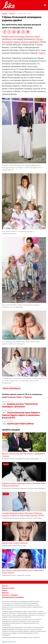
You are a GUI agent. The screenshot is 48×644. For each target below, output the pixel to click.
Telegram (28, 397)
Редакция (5, 593)
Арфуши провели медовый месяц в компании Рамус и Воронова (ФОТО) (24, 485)
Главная (5, 13)
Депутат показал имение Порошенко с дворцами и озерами (23, 455)
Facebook (11, 397)
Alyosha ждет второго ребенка (18, 424)
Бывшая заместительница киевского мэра (20, 36)
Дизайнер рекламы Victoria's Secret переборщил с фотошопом (20, 405)
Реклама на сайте (8, 588)
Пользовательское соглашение (13, 597)
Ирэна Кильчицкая (11, 388)
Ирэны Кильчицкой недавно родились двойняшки (22, 40)
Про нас (5, 586)
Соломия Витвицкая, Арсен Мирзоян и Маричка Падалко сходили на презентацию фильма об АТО (21, 415)
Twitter (19, 397)
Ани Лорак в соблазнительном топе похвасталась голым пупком (23, 571)
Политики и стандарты (10, 595)
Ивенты (5, 590)
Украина (12, 13)
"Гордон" (42, 53)
